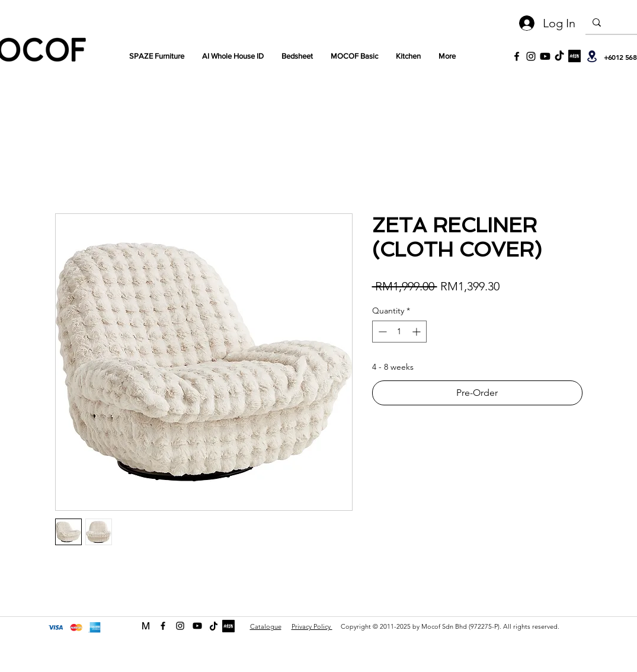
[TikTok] (559, 56)
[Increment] (417, 332)
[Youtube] (545, 56)
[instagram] (180, 626)
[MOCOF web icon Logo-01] (146, 626)
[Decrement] (381, 332)
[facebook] (163, 626)
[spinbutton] (399, 332)
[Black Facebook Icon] (517, 56)
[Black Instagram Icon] (531, 56)
